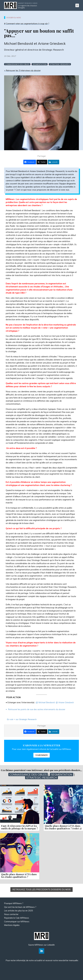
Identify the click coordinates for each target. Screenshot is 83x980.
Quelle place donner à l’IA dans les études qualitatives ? (19, 875)
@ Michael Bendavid (46, 702)
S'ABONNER (42, 755)
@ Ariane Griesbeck (65, 702)
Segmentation (40, 64)
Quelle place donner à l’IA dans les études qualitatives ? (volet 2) (63, 827)
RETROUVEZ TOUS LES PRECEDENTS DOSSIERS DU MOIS (41, 889)
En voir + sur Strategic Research (22, 719)
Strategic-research (60, 64)
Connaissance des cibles (17, 64)
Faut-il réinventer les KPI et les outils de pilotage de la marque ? (20, 827)
